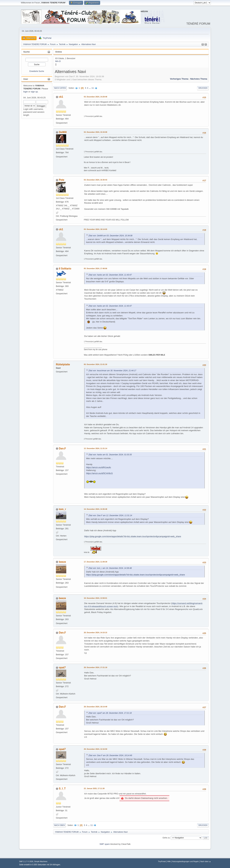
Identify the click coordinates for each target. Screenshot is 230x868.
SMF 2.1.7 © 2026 (26, 861)
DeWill (63, 132)
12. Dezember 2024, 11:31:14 (96, 448)
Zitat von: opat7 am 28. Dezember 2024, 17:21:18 (110, 713)
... (90, 88)
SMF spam (105, 844)
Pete (61, 180)
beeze (62, 562)
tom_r (62, 509)
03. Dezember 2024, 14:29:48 (96, 97)
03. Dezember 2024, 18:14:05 (96, 229)
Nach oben (59, 825)
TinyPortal (162, 861)
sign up (34, 92)
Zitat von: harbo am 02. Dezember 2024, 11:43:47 (110, 275)
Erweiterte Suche (37, 71)
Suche (27, 52)
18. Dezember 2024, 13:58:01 (96, 598)
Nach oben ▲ (206, 861)
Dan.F (62, 448)
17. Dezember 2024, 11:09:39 (96, 562)
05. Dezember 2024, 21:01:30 (96, 364)
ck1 (61, 97)
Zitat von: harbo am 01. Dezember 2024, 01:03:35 (110, 455)
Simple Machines (41, 861)
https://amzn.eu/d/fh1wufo (99, 467)
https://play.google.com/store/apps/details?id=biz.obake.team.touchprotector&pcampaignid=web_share (133, 536)
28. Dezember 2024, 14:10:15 (96, 633)
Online (59, 52)
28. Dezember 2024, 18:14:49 (96, 707)
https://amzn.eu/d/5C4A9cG (99, 473)
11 (93, 88)
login (26, 92)
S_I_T (62, 789)
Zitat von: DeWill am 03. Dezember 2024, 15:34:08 (110, 236)
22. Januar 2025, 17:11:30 (94, 788)
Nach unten (60, 88)
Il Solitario (65, 269)
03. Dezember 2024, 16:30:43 (96, 180)
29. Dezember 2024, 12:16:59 (96, 749)
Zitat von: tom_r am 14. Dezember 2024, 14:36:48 (110, 568)
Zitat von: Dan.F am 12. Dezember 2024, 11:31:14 (110, 515)
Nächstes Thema (199, 79)
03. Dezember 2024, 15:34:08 (96, 132)
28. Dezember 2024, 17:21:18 (96, 667)
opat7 (62, 667)
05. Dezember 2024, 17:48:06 (96, 268)
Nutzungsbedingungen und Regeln (185, 861)
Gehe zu (166, 838)
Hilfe (169, 861)
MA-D (58, 61)
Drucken (203, 88)
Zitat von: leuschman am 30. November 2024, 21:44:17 (112, 371)
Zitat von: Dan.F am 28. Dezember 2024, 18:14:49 (110, 755)
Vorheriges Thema (179, 79)
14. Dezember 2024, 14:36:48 (96, 509)
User (26, 79)
